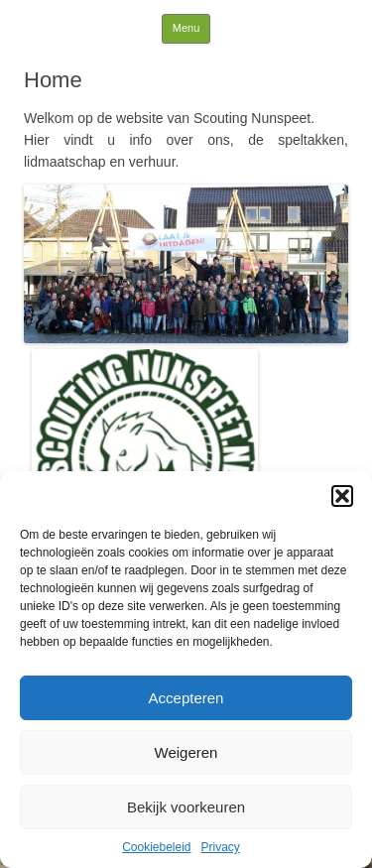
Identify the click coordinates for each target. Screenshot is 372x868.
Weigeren (186, 752)
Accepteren (186, 698)
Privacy (221, 847)
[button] (342, 496)
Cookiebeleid (156, 847)
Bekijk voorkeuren (186, 807)
